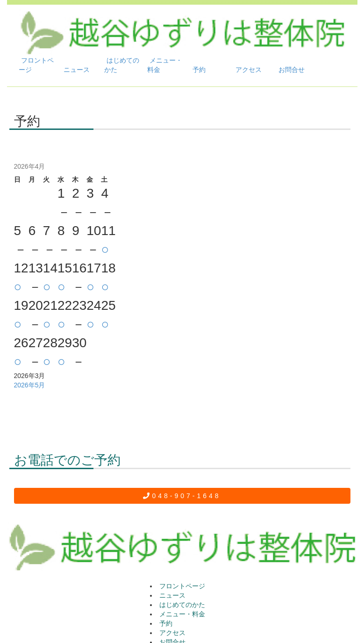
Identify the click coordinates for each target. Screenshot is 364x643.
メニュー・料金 (165, 65)
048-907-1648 (182, 496)
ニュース (77, 70)
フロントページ (36, 65)
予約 (199, 70)
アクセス (249, 70)
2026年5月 (30, 385)
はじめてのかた (122, 65)
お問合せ (292, 70)
